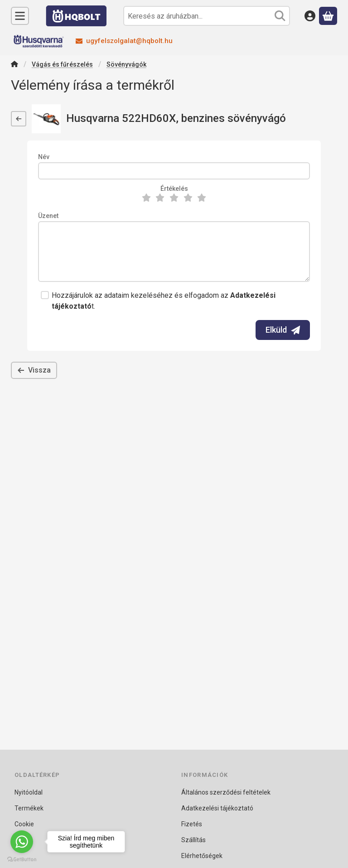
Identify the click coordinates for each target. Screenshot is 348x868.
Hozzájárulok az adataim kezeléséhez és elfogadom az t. (164, 301)
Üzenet (48, 216)
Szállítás (193, 840)
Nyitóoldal (29, 792)
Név (44, 157)
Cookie (24, 824)
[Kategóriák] (20, 16)
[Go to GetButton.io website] (22, 859)
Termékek (29, 808)
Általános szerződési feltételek (226, 792)
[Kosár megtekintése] (328, 16)
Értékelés (174, 189)
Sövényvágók (126, 64)
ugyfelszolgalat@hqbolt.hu (129, 41)
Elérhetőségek (202, 856)
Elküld (283, 330)
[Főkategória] (14, 65)
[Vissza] (19, 119)
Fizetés (192, 824)
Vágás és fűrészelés (62, 64)
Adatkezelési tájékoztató (217, 808)
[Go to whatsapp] (22, 842)
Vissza (34, 370)
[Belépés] (310, 16)
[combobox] (207, 16)
